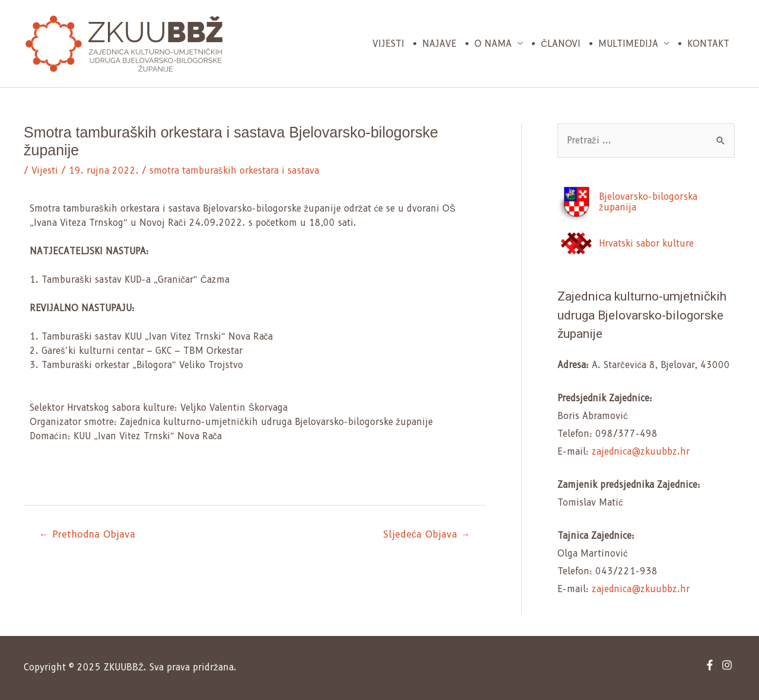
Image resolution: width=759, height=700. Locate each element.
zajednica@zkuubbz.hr (641, 452)
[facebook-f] (711, 665)
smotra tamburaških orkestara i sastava (234, 171)
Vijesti (388, 44)
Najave (439, 44)
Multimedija (628, 44)
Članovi (561, 44)
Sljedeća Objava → (427, 534)
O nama (493, 44)
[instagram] (728, 665)
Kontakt (708, 44)
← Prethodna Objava (87, 534)
